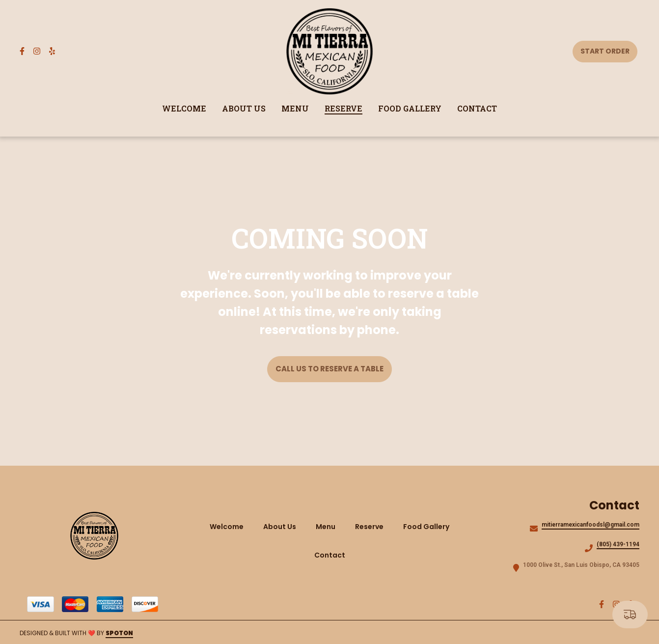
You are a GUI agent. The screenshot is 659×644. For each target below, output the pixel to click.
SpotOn (119, 633)
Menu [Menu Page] (295, 108)
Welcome (230, 527)
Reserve (372, 527)
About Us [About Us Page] (244, 108)
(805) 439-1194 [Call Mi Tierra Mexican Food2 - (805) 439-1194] (618, 544)
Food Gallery (429, 527)
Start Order (605, 51)
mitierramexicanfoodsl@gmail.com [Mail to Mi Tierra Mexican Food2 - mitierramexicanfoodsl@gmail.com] (590, 525)
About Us (283, 527)
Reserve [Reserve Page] (343, 108)
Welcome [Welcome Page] (184, 108)
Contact (333, 555)
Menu (329, 527)
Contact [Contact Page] (477, 108)
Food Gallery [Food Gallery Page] (410, 108)
